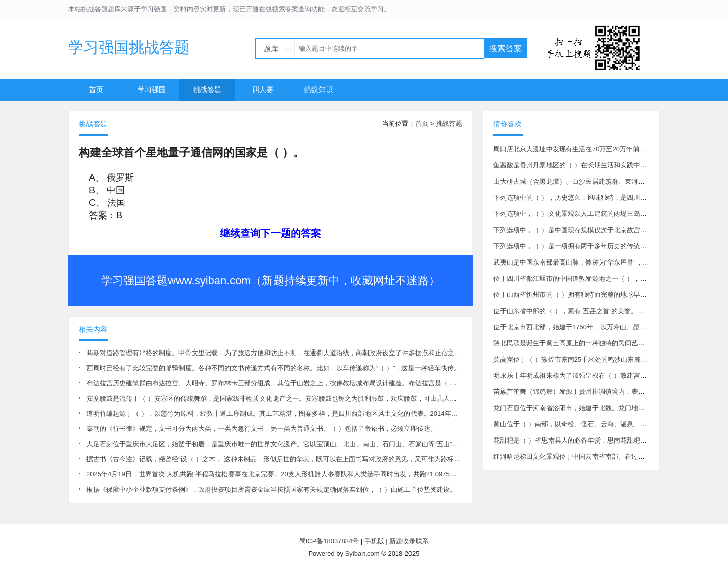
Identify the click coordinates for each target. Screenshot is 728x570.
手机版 (374, 541)
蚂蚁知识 (318, 90)
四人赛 (263, 90)
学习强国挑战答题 (129, 47)
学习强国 (152, 90)
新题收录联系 (409, 541)
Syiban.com (362, 554)
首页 (96, 90)
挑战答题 (207, 90)
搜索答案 (506, 48)
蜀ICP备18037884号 (329, 541)
